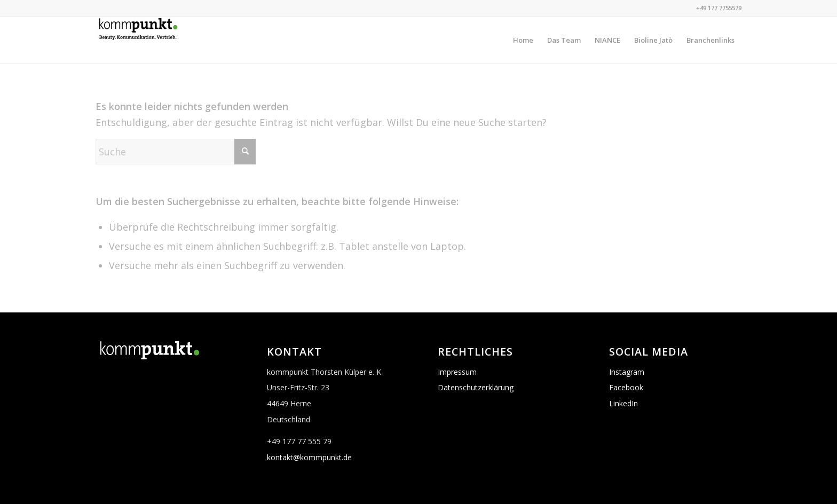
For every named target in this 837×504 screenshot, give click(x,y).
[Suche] (176, 152)
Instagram (627, 372)
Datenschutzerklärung (476, 387)
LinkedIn (623, 403)
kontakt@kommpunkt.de (309, 457)
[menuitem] (523, 40)
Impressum (457, 372)
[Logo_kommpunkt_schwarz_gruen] (138, 40)
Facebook (626, 387)
